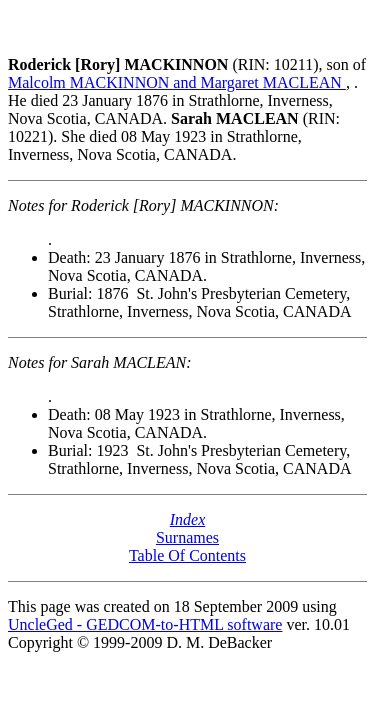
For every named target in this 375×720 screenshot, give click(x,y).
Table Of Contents (187, 555)
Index (188, 519)
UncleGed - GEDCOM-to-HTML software (145, 624)
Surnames (187, 537)
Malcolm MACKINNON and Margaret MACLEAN (177, 82)
